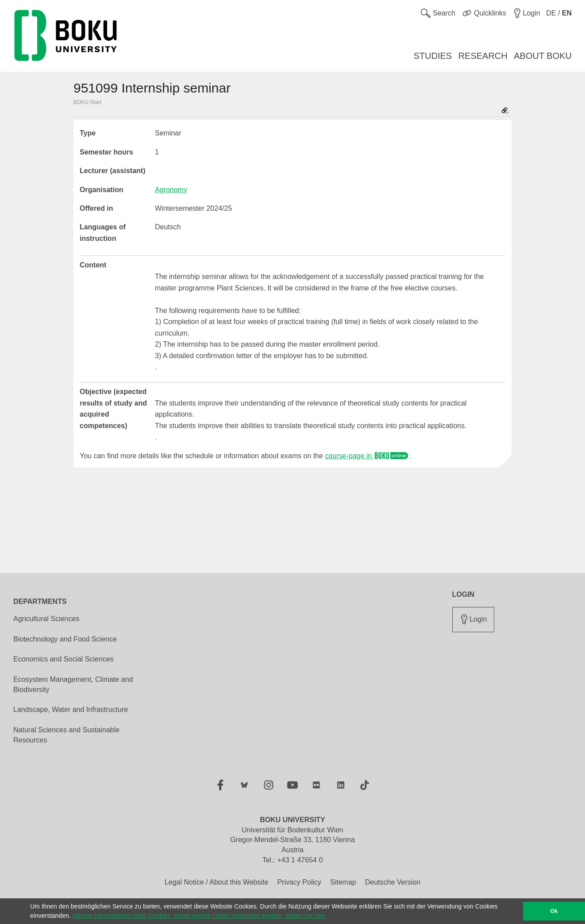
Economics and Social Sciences (64, 659)
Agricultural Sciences (46, 619)
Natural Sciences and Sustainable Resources (66, 735)
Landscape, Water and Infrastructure (71, 709)
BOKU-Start (87, 102)
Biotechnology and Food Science (65, 639)
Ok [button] (554, 911)
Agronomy (171, 190)
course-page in (367, 456)
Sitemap (343, 882)
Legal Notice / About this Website (217, 882)
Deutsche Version (393, 882)
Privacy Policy (299, 882)
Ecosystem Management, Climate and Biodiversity (73, 684)
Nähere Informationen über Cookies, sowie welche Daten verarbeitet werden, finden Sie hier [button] (199, 916)
